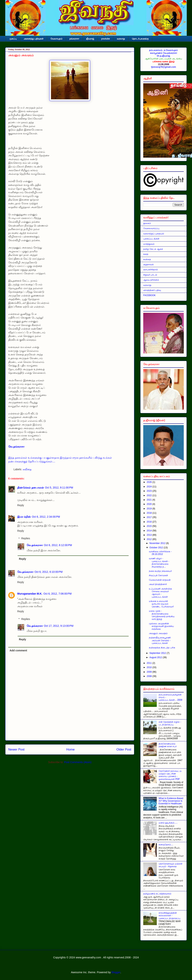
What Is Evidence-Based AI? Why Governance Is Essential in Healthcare (171, 801)
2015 (150, 526)
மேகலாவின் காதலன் (160, 580)
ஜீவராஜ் (90, 39)
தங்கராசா (74, 39)
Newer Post (16, 749)
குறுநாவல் (148, 264)
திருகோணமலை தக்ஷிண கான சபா (168, 745)
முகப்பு (13, 39)
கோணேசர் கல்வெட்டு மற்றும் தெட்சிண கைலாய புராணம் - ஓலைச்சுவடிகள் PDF (170, 775)
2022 (150, 495)
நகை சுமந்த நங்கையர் (160, 571)
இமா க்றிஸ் (24, 517)
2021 (150, 500)
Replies (26, 539)
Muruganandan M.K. (30, 594)
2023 (150, 491)
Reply (21, 505)
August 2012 (156, 657)
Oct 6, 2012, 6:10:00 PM (49, 572)
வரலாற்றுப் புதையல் (154, 234)
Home (70, 749)
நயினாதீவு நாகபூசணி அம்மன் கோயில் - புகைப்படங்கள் (160, 640)
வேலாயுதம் (56, 39)
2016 (150, 522)
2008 (150, 676)
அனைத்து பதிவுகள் (34, 39)
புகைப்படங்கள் (151, 239)
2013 (150, 535)
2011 (150, 663)
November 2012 (158, 543)
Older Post (124, 749)
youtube (105, 39)
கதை (146, 254)
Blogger (116, 972)
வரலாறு (121, 39)
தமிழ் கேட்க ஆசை (153, 249)
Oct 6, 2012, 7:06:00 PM (58, 594)
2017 (150, 517)
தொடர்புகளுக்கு (140, 39)
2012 (150, 539)
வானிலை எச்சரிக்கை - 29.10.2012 (160, 553)
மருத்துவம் (149, 244)
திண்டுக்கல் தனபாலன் (31, 488)
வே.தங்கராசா (35, 545)
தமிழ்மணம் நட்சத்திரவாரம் (157, 894)
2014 (150, 531)
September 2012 (158, 653)
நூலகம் (147, 223)
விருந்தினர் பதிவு (152, 290)
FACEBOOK (149, 295)
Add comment (18, 650)
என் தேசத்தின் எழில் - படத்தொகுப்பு (170, 723)
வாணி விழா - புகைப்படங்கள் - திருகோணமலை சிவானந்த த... (159, 563)
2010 (150, 667)
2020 (150, 504)
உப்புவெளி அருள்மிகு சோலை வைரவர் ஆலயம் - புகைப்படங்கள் (160, 593)
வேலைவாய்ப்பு (151, 228)
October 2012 (157, 548)
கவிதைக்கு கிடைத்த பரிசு (162, 648)
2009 (150, 672)
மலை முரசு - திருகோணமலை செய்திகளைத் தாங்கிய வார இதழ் (162, 615)
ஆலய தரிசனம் (151, 280)
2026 (150, 482)
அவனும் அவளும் (158, 633)
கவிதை (27, 469)
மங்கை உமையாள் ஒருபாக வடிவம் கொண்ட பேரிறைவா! (161, 604)
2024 (150, 487)
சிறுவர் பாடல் (150, 275)
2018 (150, 513)
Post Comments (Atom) (78, 762)
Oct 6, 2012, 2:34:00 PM (46, 517)
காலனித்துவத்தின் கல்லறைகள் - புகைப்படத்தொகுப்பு (169, 916)
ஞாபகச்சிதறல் (151, 270)
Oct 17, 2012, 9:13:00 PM (59, 626)
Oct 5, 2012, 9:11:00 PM (59, 488)
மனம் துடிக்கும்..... (168, 823)
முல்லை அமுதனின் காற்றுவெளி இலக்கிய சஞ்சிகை (161, 626)
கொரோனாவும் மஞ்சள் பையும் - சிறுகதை (171, 865)
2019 (150, 509)
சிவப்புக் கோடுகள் (158, 575)
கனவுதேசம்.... (166, 845)
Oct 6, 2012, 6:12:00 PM (58, 545)
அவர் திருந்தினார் (158, 584)
